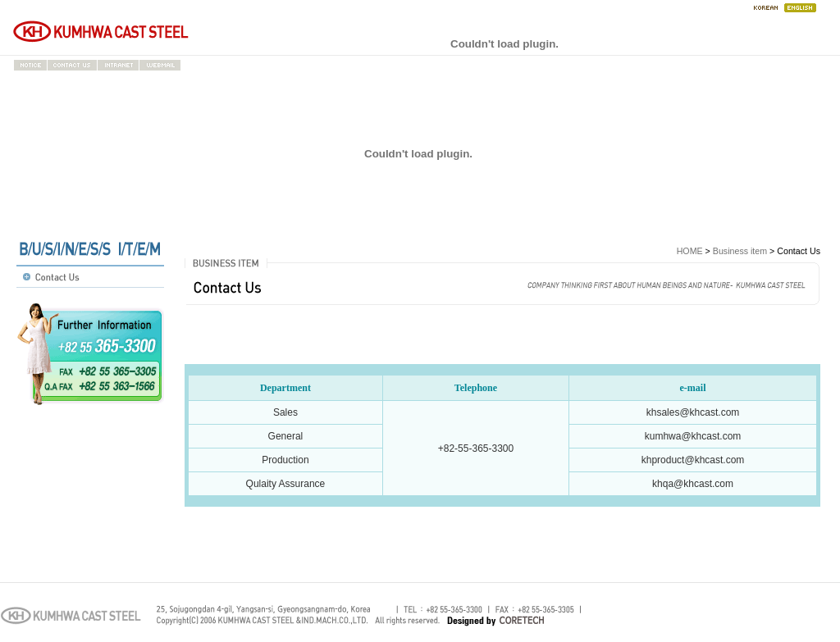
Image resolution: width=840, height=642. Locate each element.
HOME (690, 251)
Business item (740, 251)
